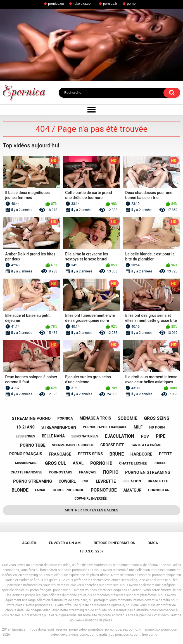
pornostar (159, 490)
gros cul (56, 463)
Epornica (19, 629)
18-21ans (25, 427)
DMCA (153, 543)
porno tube (33, 445)
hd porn (157, 427)
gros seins (157, 418)
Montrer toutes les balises (92, 510)
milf (138, 427)
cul (86, 481)
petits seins (90, 454)
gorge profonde (68, 490)
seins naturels (85, 436)
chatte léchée (133, 463)
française (60, 454)
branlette (158, 481)
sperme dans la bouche (73, 445)
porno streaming (33, 481)
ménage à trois (95, 418)
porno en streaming (148, 472)
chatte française (26, 472)
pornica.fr (110, 4)
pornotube (104, 490)
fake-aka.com (83, 4)
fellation (132, 481)
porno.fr (133, 4)
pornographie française (105, 427)
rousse (160, 463)
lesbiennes (25, 436)
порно (111, 472)
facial (40, 490)
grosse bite (112, 445)
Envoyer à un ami (65, 543)
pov (145, 436)
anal (78, 463)
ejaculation (119, 436)
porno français (26, 454)
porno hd (101, 463)
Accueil (30, 543)
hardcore (141, 454)
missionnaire (27, 463)
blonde (20, 490)
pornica (65, 418)
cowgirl (67, 481)
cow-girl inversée (91, 499)
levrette (106, 481)
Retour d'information (115, 543)
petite (165, 454)
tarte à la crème (146, 445)
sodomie (127, 418)
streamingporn (59, 427)
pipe (160, 436)
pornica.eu (56, 4)
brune (117, 454)
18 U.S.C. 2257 (91, 551)
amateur (132, 490)
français (88, 472)
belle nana (53, 436)
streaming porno (31, 418)
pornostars (61, 472)
